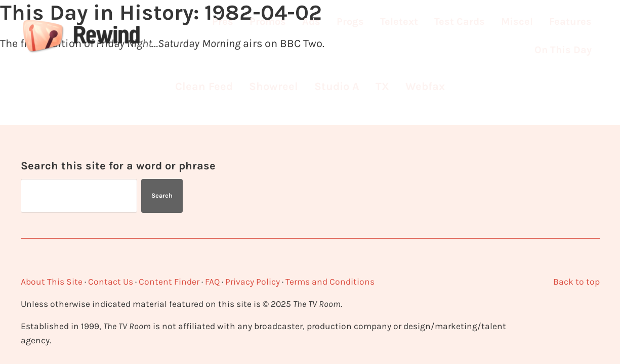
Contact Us (111, 282)
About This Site (52, 282)
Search (162, 195)
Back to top (576, 282)
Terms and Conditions (330, 282)
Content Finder (169, 282)
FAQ (212, 282)
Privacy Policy (253, 282)
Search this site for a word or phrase (118, 166)
